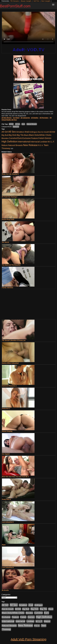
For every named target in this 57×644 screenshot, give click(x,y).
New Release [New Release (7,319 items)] (30, 145)
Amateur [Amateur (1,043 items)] (20, 132)
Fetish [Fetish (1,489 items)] (41, 138)
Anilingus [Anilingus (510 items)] (33, 132)
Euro (23, 124)
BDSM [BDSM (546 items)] (52, 132)
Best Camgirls (46, 1)
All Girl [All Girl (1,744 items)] (5, 132)
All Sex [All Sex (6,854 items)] (12, 132)
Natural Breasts (32, 124)
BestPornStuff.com (15, 6)
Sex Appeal (6, 454)
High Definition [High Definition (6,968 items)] (9, 142)
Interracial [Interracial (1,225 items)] (35, 142)
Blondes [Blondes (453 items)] (5, 138)
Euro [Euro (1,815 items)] (20, 138)
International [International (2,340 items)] (24, 142)
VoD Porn (36, 1)
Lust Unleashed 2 (8, 522)
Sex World (5, 242)
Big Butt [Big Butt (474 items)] (5, 135)
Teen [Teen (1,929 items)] (46, 145)
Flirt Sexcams (15, 1)
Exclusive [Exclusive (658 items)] (27, 138)
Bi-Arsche (5, 590)
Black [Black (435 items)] (26, 135)
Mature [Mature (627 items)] (5, 145)
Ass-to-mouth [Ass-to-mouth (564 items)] (43, 132)
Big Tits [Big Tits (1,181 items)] (20, 135)
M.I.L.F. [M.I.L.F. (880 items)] (51, 142)
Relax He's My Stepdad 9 (10, 174)
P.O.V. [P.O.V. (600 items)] (41, 145)
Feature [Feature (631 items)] (35, 138)
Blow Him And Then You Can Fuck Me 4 (15, 477)
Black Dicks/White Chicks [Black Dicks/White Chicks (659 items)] (40, 135)
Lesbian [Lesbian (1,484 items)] (44, 142)
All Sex (18, 124)
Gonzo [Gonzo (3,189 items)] (48, 138)
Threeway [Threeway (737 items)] (6, 148)
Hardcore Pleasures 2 (9, 386)
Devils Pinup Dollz (8, 220)
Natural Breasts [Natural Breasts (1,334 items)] (15, 145)
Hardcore (16, 127)
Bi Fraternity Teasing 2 (10, 197)
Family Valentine (8, 288)
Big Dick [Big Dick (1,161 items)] (12, 135)
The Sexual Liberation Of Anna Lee (14, 340)
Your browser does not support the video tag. (28, 28)
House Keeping (7, 431)
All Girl (11, 124)
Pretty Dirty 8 (6, 499)
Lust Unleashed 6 (8, 567)
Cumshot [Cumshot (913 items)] (13, 138)
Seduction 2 (6, 409)
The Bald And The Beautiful (11, 265)
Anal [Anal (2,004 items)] (27, 132)
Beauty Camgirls (26, 1)
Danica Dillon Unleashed (10, 363)
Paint (4, 545)
